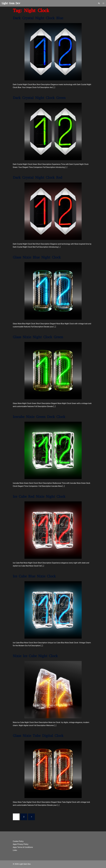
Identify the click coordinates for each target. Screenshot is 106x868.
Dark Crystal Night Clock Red (38, 178)
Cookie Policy (18, 841)
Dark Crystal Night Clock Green (39, 98)
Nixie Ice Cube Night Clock (35, 656)
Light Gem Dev (11, 3)
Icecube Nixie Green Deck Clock (39, 417)
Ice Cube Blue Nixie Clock (34, 576)
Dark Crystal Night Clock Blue (38, 18)
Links (15, 850)
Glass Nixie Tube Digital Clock (38, 736)
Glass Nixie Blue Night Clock (37, 257)
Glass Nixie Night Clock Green (38, 337)
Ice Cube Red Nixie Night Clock (39, 497)
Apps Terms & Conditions (23, 847)
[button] (99, 3)
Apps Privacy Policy (21, 844)
